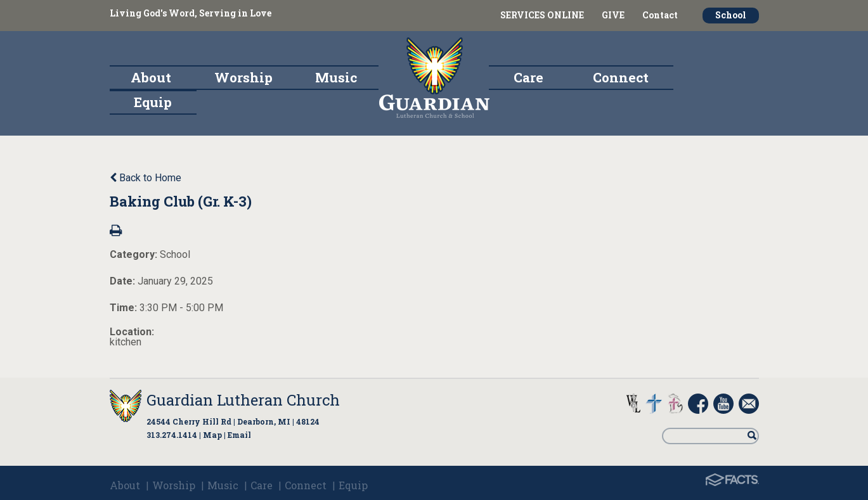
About (125, 485)
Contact (660, 15)
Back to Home (146, 178)
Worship (174, 485)
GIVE (613, 15)
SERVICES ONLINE (542, 15)
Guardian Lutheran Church (243, 400)
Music (223, 485)
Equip (353, 485)
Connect (306, 485)
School (731, 15)
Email (239, 435)
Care (262, 485)
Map (212, 435)
